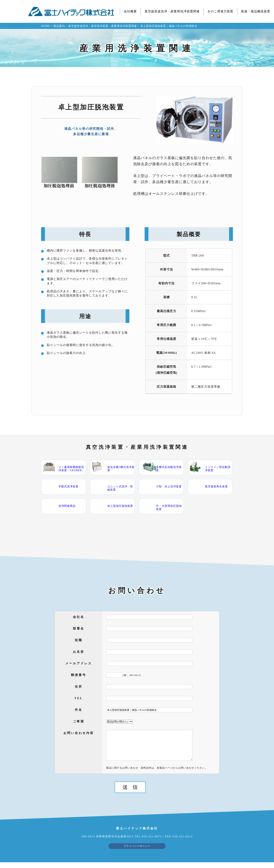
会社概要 (130, 11)
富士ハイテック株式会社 (71, 11)
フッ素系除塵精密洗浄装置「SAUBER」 (72, 469)
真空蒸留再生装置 (216, 486)
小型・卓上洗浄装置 (169, 486)
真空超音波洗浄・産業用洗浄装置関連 (172, 11)
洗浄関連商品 (67, 506)
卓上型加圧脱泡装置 (120, 506)
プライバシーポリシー (137, 852)
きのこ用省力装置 (220, 11)
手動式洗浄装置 (68, 486)
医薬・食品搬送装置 (256, 11)
